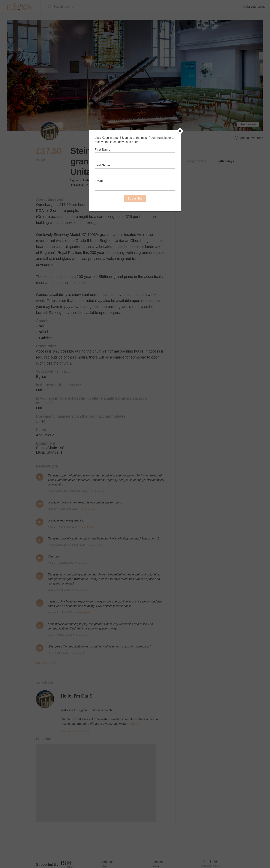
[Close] (180, 131)
